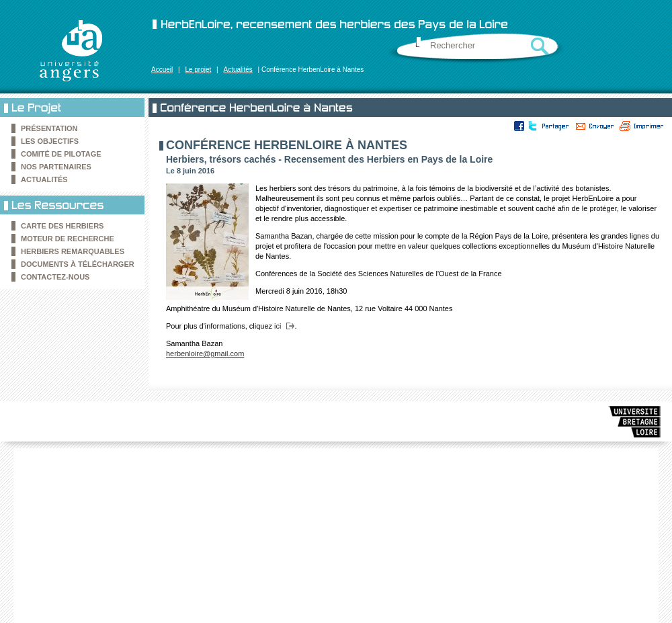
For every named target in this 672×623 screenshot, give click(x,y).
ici (278, 326)
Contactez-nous (55, 277)
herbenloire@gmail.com (205, 354)
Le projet (198, 70)
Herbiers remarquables (73, 251)
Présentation (49, 128)
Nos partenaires (56, 167)
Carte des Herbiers (62, 226)
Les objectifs (50, 141)
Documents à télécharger (78, 264)
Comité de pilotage (61, 154)
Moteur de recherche (68, 239)
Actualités (238, 70)
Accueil (162, 70)
